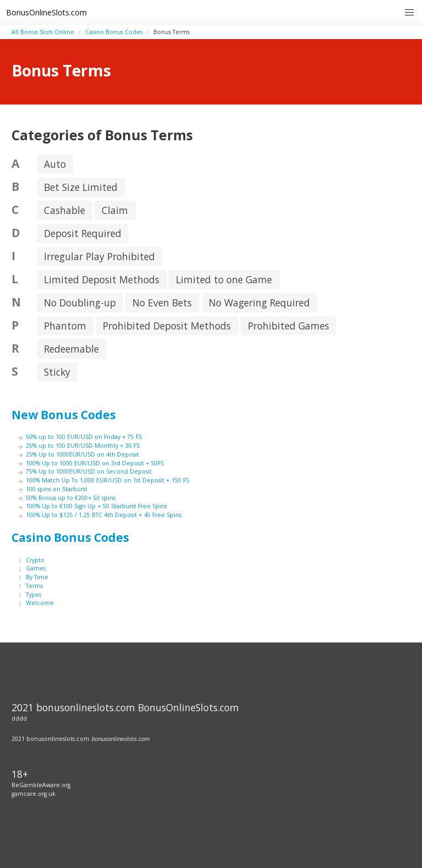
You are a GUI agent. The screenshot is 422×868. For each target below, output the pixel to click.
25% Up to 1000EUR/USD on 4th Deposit (82, 454)
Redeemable (71, 349)
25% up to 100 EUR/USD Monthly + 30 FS (83, 446)
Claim (115, 210)
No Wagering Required (259, 303)
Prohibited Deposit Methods (167, 326)
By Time (37, 577)
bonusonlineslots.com (120, 739)
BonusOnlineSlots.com (46, 12)
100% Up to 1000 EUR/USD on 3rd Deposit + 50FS (95, 463)
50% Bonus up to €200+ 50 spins (71, 498)
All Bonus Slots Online (43, 32)
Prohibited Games (288, 326)
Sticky (57, 372)
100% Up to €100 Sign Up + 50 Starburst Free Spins (96, 506)
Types (34, 595)
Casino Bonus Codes (114, 32)
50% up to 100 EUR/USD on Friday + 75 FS (84, 437)
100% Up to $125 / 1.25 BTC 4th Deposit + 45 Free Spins (104, 515)
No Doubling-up (80, 303)
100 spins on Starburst (57, 489)
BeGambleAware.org (41, 785)
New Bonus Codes (64, 415)
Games (36, 568)
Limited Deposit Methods (102, 279)
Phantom (65, 326)
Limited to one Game (224, 279)
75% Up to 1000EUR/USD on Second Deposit (89, 471)
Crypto (35, 560)
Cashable (65, 210)
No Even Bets (162, 303)
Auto (55, 164)
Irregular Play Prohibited (99, 256)
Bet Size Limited (81, 187)
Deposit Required (83, 233)
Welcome (40, 603)
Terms (34, 586)
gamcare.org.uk (34, 794)
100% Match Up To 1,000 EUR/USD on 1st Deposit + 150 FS (107, 480)
